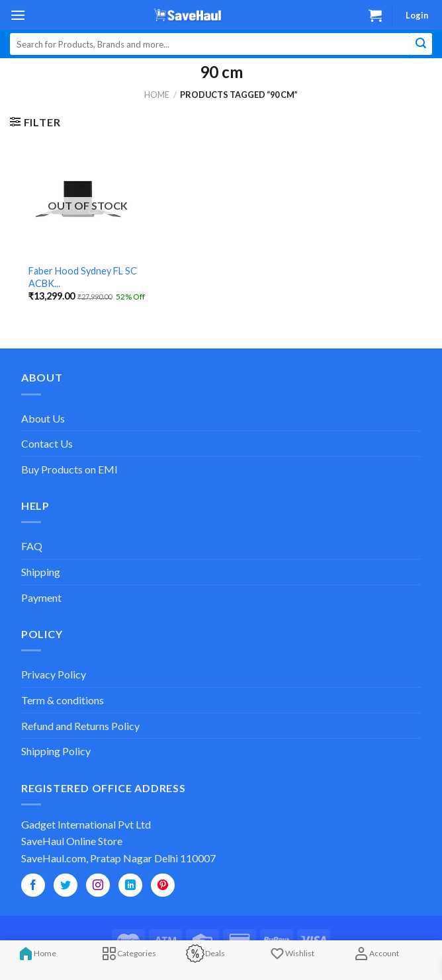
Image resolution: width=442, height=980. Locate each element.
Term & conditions (63, 700)
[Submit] (421, 44)
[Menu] (18, 15)
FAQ (32, 546)
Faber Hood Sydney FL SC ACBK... (83, 277)
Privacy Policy (54, 674)
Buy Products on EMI (69, 469)
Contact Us (47, 443)
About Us (43, 418)
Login (417, 15)
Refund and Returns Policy (80, 726)
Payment (41, 597)
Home (157, 95)
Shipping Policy (56, 751)
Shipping (41, 572)
